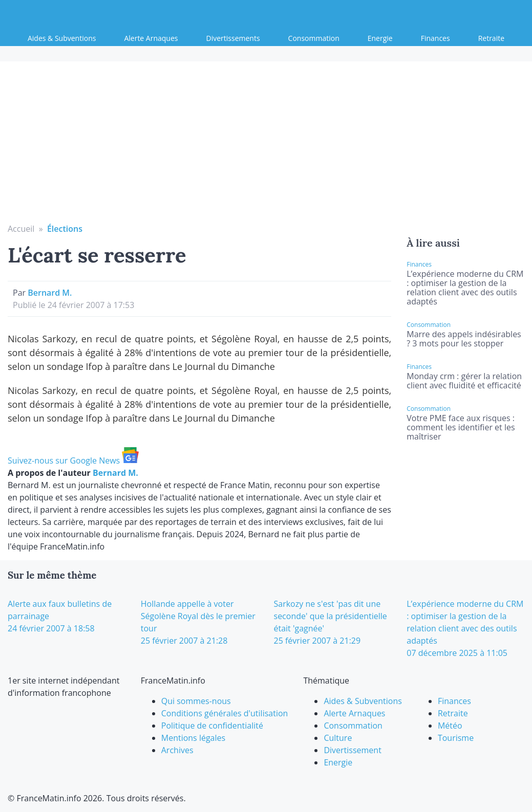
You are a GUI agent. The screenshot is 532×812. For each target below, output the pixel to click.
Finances (435, 38)
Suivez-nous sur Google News (73, 460)
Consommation (314, 38)
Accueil (21, 229)
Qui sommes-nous (196, 701)
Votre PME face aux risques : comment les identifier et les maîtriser (461, 427)
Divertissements (233, 38)
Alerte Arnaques (151, 38)
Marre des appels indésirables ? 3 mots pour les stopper (464, 339)
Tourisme (456, 738)
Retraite (491, 38)
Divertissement (352, 750)
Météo (450, 726)
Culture (338, 738)
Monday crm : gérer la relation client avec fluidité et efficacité (464, 381)
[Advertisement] (266, 146)
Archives (177, 750)
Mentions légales (193, 738)
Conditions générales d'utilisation (225, 713)
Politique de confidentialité (212, 726)
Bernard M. (50, 293)
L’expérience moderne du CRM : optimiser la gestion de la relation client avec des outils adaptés (465, 288)
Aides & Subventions (62, 38)
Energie (380, 38)
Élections (65, 229)
